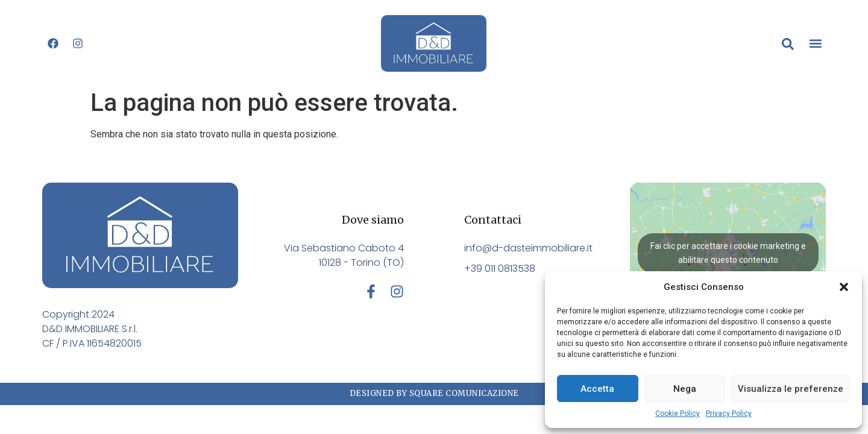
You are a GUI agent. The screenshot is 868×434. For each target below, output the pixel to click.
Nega (685, 389)
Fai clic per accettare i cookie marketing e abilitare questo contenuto (728, 253)
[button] (844, 287)
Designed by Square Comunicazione (434, 393)
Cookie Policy (678, 414)
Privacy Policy (729, 414)
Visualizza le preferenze (791, 389)
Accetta (597, 389)
